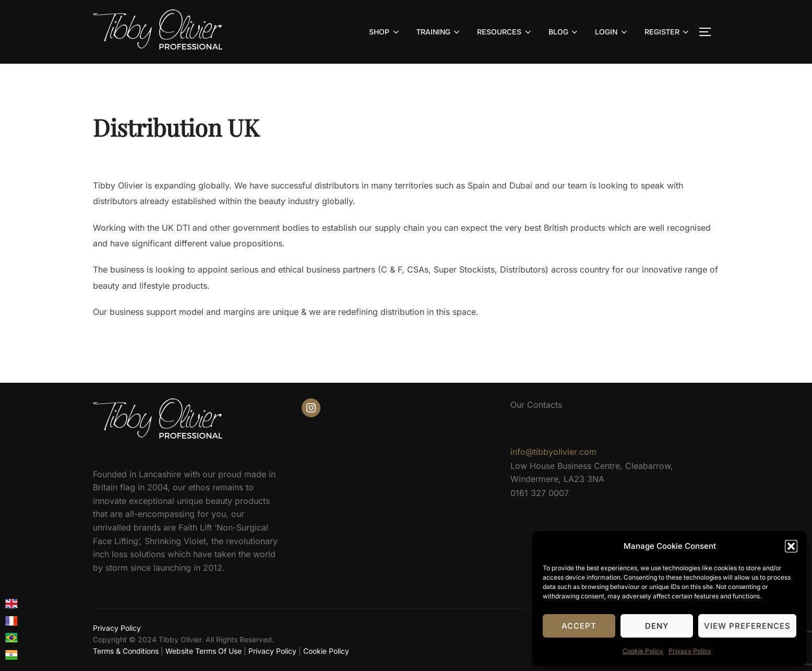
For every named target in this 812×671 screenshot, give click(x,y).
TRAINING (439, 32)
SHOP (385, 32)
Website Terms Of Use (204, 651)
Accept (579, 626)
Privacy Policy (690, 651)
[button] (791, 546)
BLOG (564, 32)
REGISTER (668, 32)
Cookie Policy (643, 651)
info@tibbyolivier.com (553, 452)
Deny (657, 626)
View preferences (747, 626)
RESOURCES (505, 32)
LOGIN (612, 32)
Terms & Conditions (126, 651)
